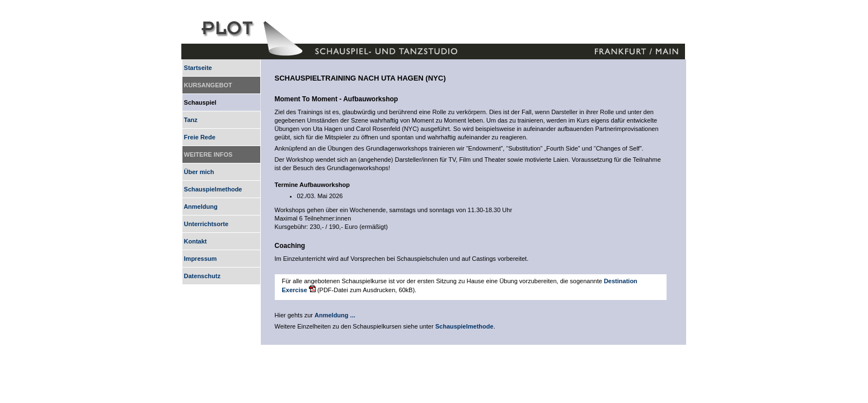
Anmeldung (200, 207)
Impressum (200, 259)
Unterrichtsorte (206, 224)
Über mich (198, 172)
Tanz (190, 120)
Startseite (197, 68)
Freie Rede (199, 137)
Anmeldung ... (335, 315)
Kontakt (195, 241)
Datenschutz (201, 276)
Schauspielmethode (212, 189)
